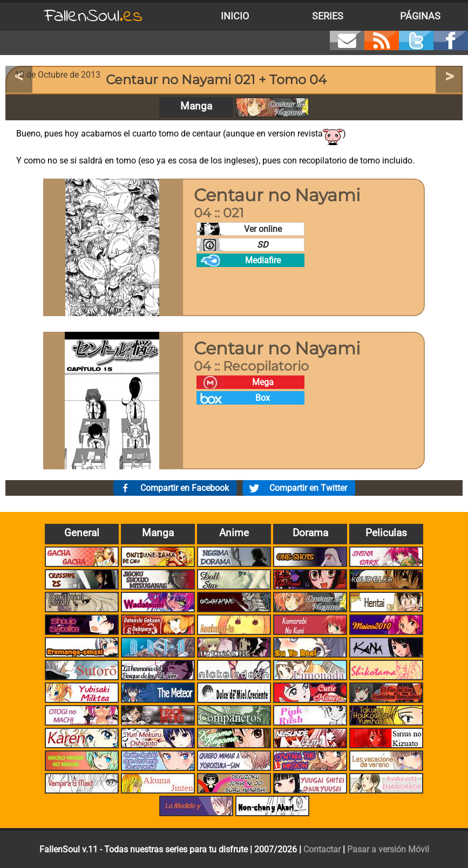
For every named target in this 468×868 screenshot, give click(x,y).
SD (263, 245)
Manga (196, 106)
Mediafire (263, 260)
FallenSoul (93, 16)
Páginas (420, 16)
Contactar (322, 849)
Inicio (235, 16)
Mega (263, 382)
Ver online (263, 229)
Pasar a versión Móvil (388, 849)
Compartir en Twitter (308, 488)
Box (263, 398)
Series (328, 16)
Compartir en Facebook (185, 488)
